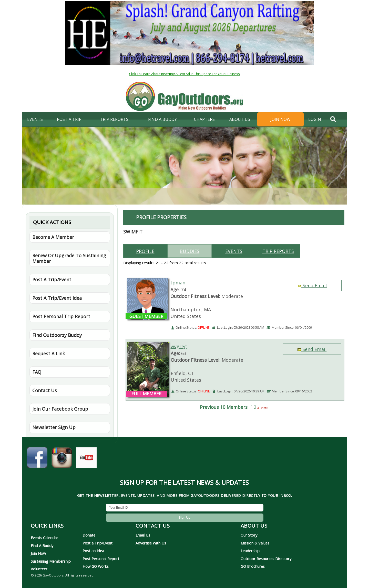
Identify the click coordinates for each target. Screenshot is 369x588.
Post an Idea (93, 551)
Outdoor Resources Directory (266, 559)
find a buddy (162, 119)
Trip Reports (114, 119)
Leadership (250, 551)
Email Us (143, 535)
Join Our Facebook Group (60, 409)
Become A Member (53, 237)
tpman (178, 283)
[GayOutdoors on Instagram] (62, 461)
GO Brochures (253, 566)
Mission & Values (255, 543)
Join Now (280, 119)
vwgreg (179, 346)
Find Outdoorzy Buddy (57, 335)
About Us (240, 119)
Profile (145, 251)
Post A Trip (69, 119)
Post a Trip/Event (98, 543)
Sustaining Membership (51, 561)
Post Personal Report (101, 559)
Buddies (189, 251)
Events (35, 119)
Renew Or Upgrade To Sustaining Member (69, 258)
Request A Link (49, 354)
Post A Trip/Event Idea (57, 298)
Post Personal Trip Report (61, 316)
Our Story (249, 535)
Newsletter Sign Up (54, 427)
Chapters (204, 119)
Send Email (312, 285)
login (315, 119)
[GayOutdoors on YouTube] (86, 461)
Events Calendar (44, 538)
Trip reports (278, 251)
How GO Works (96, 566)
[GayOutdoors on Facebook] (37, 461)
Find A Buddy (42, 546)
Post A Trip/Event (52, 280)
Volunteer (39, 569)
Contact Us (45, 390)
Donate (89, 535)
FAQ (37, 372)
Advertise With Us (151, 543)
